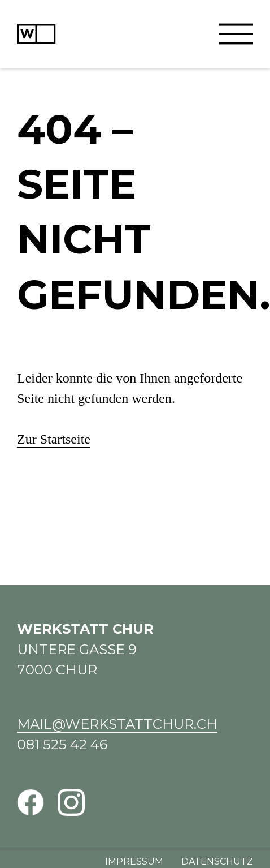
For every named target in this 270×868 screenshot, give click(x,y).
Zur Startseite (54, 439)
